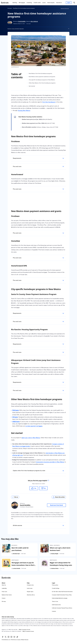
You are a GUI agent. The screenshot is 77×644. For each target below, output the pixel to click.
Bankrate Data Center (7, 595)
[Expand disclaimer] (69, 29)
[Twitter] (6, 637)
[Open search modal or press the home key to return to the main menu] (74, 3)
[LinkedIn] (11, 637)
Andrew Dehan (55, 568)
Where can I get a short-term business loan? (60, 549)
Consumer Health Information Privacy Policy (62, 595)
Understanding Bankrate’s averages (60, 598)
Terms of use (55, 601)
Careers (4, 598)
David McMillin (22, 21)
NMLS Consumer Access (24, 630)
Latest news (30, 588)
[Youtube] (14, 637)
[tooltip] (48, 481)
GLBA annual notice (56, 605)
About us (4, 585)
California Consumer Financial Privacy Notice (62, 608)
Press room (4, 592)
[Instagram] (8, 637)
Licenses (54, 611)
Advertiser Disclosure (65, 9)
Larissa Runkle (17, 568)
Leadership (4, 588)
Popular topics (30, 592)
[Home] (5, 3)
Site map (4, 601)
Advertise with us (31, 595)
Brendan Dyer (16, 554)
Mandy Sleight (55, 554)
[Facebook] (3, 637)
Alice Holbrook (34, 21)
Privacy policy (55, 585)
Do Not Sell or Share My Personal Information (62, 592)
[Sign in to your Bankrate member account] (69, 3)
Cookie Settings (56, 588)
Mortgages (10, 8)
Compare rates (30, 585)
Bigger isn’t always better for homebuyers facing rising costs (61, 564)
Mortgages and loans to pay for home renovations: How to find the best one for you (24, 565)
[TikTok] (17, 637)
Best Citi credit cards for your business (20, 549)
